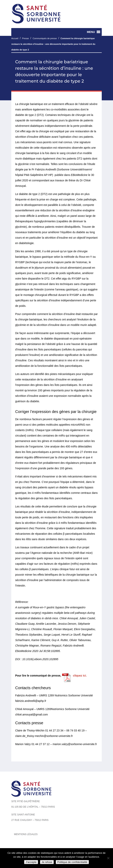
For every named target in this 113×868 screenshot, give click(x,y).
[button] (91, 32)
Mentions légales (26, 834)
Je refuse (47, 862)
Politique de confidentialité (72, 862)
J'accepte (31, 862)
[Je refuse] (108, 858)
